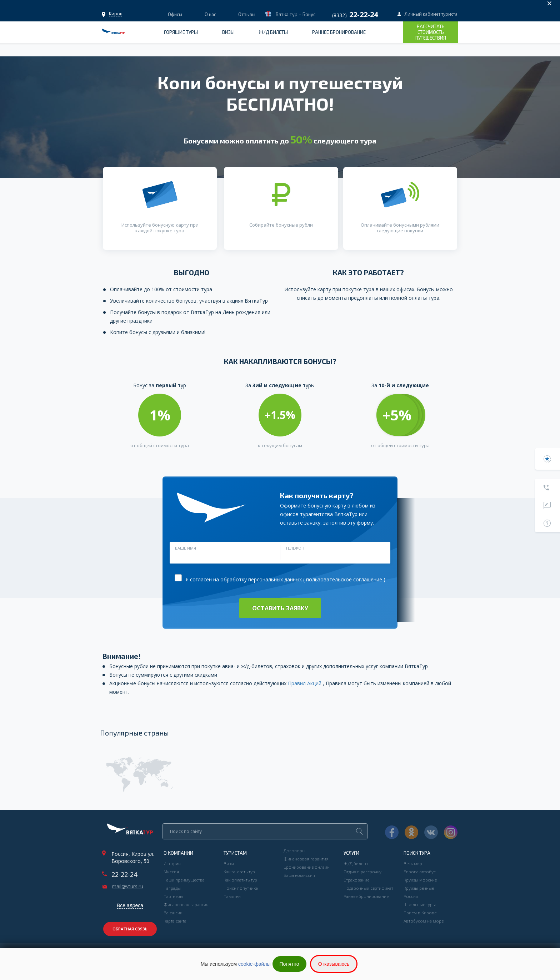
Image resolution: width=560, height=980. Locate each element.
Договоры (294, 850)
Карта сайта (175, 921)
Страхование (356, 880)
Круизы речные (419, 888)
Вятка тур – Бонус (295, 14)
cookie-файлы (254, 964)
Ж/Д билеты (273, 32)
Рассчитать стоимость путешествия (431, 32)
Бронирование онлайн (307, 867)
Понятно (289, 964)
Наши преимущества (184, 880)
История (172, 863)
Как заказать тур (239, 872)
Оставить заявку (280, 608)
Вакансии (173, 913)
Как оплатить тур (240, 880)
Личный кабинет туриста (431, 14)
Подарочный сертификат (368, 888)
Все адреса (130, 905)
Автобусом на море (424, 921)
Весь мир (413, 863)
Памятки (232, 896)
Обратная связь (130, 929)
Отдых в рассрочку (362, 872)
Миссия (171, 872)
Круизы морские (420, 880)
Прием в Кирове (420, 913)
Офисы (116, 14)
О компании (178, 853)
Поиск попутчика (241, 888)
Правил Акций (305, 683)
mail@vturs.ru (127, 886)
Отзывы (247, 14)
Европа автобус (420, 872)
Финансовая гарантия (186, 904)
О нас (210, 14)
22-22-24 (124, 874)
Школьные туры (420, 904)
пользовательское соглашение (344, 579)
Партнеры (173, 896)
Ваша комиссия (299, 875)
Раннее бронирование (339, 32)
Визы (228, 32)
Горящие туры (181, 32)
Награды (172, 888)
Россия (411, 896)
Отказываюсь (334, 964)
